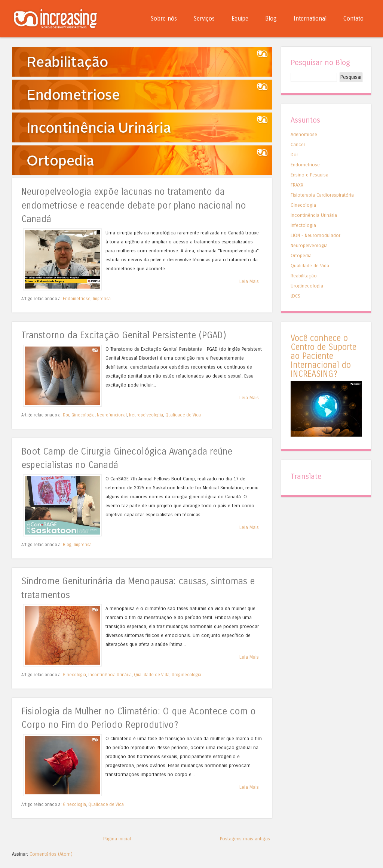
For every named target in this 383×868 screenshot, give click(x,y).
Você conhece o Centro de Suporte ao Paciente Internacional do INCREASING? (324, 356)
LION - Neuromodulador (315, 235)
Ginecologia (83, 415)
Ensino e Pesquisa (310, 175)
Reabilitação (304, 276)
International (310, 19)
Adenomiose (304, 134)
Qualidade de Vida (183, 415)
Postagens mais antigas (245, 839)
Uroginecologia (186, 675)
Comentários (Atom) (51, 854)
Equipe (240, 19)
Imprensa (102, 299)
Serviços (204, 19)
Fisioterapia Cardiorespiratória (322, 195)
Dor (66, 415)
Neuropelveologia (146, 415)
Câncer (298, 144)
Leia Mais (249, 281)
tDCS (295, 296)
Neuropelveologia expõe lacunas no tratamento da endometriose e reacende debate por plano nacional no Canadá (134, 206)
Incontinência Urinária (110, 675)
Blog (271, 19)
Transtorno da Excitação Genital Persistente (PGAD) (124, 335)
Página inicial (117, 839)
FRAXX (297, 185)
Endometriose (77, 299)
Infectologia (303, 225)
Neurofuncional (112, 415)
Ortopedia (301, 256)
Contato (353, 19)
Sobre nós (164, 19)
